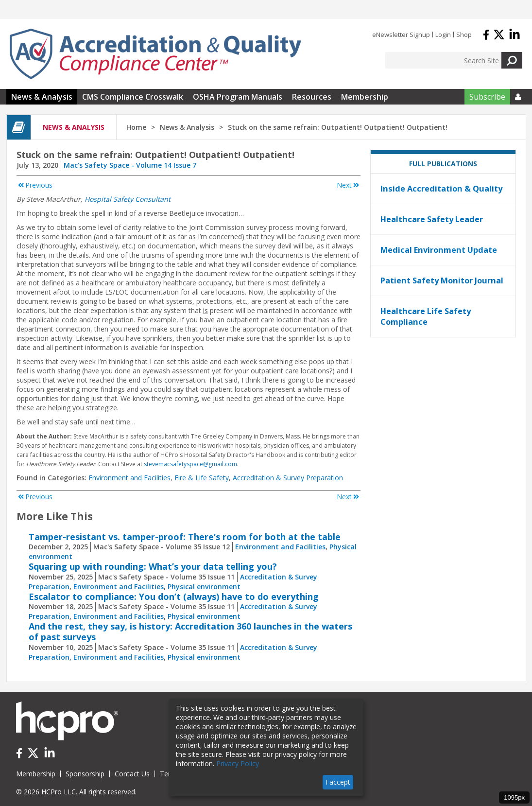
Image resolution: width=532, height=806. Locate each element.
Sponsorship (85, 774)
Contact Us (132, 774)
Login (443, 35)
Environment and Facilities (129, 478)
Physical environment (204, 587)
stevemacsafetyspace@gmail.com (190, 464)
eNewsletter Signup (401, 35)
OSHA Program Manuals (238, 97)
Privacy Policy (238, 763)
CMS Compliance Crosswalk (133, 97)
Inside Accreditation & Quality (441, 189)
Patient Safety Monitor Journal (442, 280)
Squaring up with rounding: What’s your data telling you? (153, 566)
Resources (312, 97)
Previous (34, 185)
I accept (338, 782)
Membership (365, 97)
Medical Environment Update (439, 250)
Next (349, 185)
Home (136, 127)
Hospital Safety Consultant (128, 199)
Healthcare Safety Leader (432, 219)
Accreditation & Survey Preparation (288, 478)
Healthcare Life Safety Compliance (426, 316)
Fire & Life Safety (202, 478)
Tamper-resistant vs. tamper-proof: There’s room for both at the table (185, 537)
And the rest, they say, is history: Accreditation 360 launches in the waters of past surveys (190, 631)
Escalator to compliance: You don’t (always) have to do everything (174, 596)
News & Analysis (42, 97)
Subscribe (487, 97)
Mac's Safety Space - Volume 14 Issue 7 (130, 165)
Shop (464, 35)
